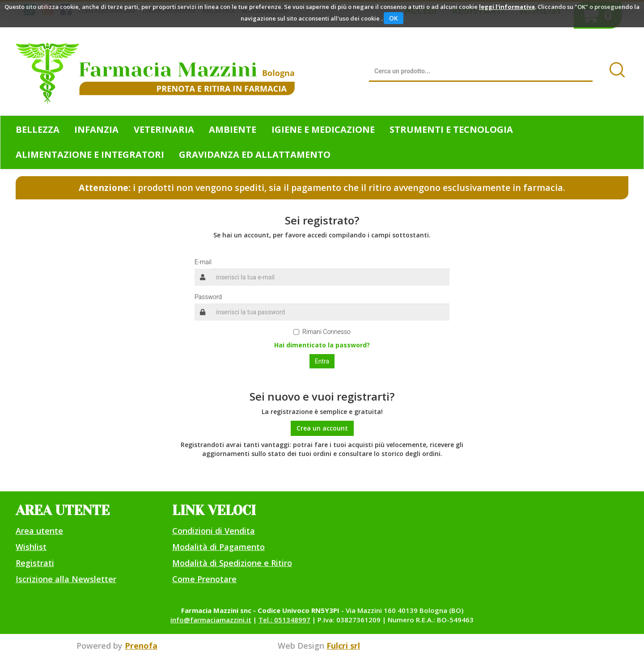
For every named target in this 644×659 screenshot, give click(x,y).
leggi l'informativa (507, 7)
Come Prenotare (204, 579)
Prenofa (141, 646)
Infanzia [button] (96, 129)
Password (208, 297)
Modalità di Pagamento (218, 547)
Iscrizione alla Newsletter (66, 579)
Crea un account (322, 428)
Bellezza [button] (38, 129)
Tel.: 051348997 (284, 620)
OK (394, 18)
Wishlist (31, 547)
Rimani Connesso (322, 332)
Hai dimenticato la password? (322, 345)
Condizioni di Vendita (214, 531)
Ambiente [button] (233, 129)
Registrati (35, 563)
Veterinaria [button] (164, 129)
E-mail (203, 262)
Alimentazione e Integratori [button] (90, 154)
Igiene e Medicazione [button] (323, 129)
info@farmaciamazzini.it (211, 620)
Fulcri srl (343, 646)
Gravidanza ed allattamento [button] (255, 154)
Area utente (39, 531)
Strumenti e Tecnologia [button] (451, 129)
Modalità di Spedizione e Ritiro (232, 563)
